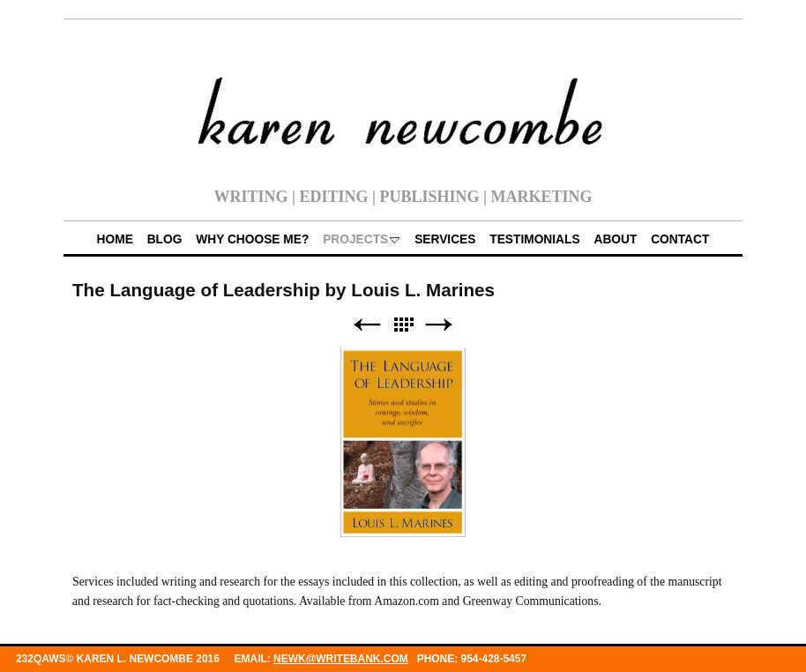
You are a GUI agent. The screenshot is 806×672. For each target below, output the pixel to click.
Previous (367, 325)
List (403, 325)
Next (439, 325)
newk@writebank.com (341, 659)
